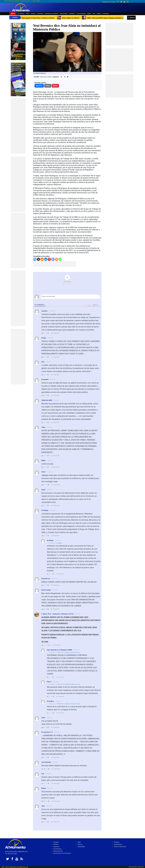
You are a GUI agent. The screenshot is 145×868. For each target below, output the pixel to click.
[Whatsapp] (60, 259)
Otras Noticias (21, 14)
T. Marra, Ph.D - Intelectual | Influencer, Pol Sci (68, 652)
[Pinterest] (49, 259)
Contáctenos (106, 14)
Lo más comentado (81, 14)
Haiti (94, 14)
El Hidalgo (59, 543)
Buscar (132, 18)
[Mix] (56, 259)
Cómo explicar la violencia (89, 18)
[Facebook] (35, 259)
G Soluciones (140, 867)
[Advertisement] (18, 126)
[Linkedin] (46, 259)
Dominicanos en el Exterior (52, 14)
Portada (56, 842)
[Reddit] (42, 259)
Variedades (72, 14)
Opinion (89, 14)
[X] (38, 259)
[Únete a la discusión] (70, 297)
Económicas (40, 14)
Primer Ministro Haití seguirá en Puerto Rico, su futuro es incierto (51, 18)
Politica (28, 14)
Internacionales (64, 14)
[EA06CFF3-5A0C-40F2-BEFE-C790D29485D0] (18, 41)
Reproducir (39, 86)
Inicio (13, 14)
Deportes (33, 14)
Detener (55, 86)
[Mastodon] (53, 259)
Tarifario (99, 14)
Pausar (48, 86)
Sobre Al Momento (120, 847)
